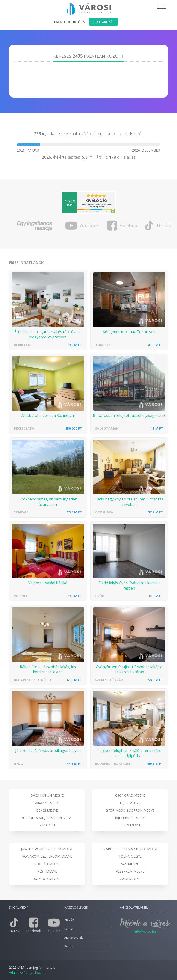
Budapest (47, 825)
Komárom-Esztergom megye (47, 856)
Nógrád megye (47, 864)
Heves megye (130, 825)
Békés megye (47, 810)
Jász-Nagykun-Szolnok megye (47, 849)
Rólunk (69, 946)
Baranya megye (47, 803)
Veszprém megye (130, 871)
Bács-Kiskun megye (47, 795)
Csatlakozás (103, 22)
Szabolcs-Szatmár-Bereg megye (130, 849)
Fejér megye (130, 803)
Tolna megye (130, 856)
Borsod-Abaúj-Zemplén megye (47, 818)
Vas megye (130, 864)
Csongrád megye (130, 795)
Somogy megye (47, 879)
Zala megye (130, 879)
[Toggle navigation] (161, 6)
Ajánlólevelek (73, 938)
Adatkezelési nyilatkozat (27, 973)
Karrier (69, 929)
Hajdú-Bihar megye (130, 818)
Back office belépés (70, 22)
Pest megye (47, 871)
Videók (69, 920)
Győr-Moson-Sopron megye (130, 810)
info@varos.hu (145, 931)
